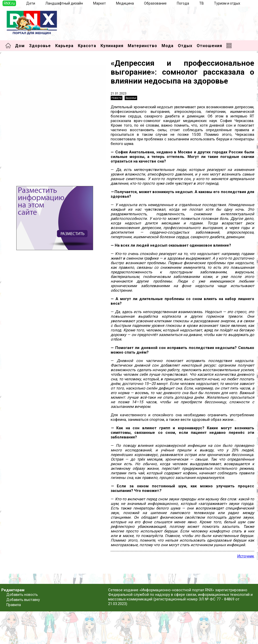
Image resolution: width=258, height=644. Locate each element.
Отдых (185, 46)
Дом (20, 46)
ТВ (202, 3)
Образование (155, 3)
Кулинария (112, 46)
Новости (117, 98)
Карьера (64, 46)
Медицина (125, 3)
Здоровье (40, 46)
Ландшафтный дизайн (64, 3)
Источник (246, 556)
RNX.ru (9, 3)
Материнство (142, 46)
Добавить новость (22, 595)
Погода (183, 3)
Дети (31, 3)
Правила (14, 605)
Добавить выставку (23, 600)
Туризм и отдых (227, 3)
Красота (87, 46)
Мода (168, 46)
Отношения (209, 46)
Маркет (99, 3)
